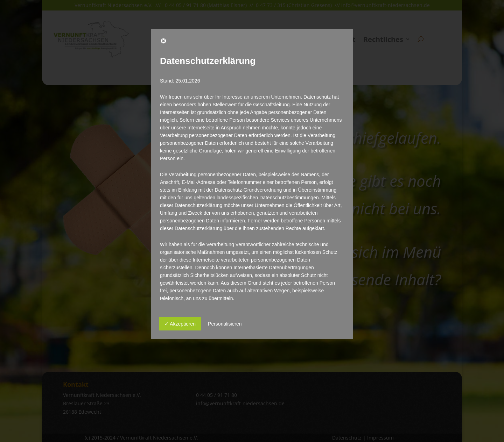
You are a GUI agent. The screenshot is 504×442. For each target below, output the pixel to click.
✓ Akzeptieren (180, 324)
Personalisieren (225, 324)
